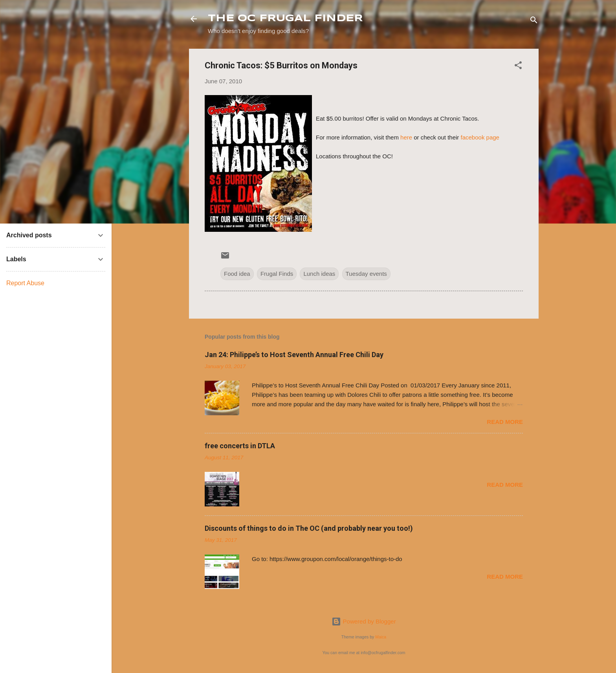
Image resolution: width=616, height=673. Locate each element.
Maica (381, 637)
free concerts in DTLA (240, 446)
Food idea (237, 274)
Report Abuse (25, 283)
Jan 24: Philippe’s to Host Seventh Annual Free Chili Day (294, 355)
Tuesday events (366, 274)
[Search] (534, 21)
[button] (518, 67)
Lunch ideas (319, 274)
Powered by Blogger (364, 621)
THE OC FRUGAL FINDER (285, 19)
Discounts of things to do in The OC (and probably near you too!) (309, 528)
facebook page (480, 137)
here (406, 137)
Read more (505, 422)
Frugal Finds (277, 274)
